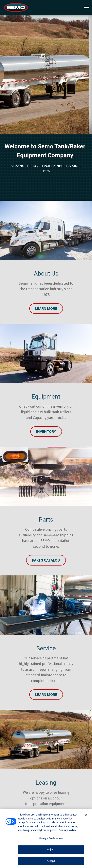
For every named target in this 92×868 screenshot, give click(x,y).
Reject (51, 850)
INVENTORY (46, 432)
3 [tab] (56, 53)
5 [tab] (67, 53)
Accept (51, 862)
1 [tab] (44, 53)
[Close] (86, 816)
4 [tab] (62, 53)
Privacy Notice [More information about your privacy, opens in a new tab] (68, 831)
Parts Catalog (46, 560)
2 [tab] (50, 53)
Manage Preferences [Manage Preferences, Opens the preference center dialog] (51, 839)
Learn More (46, 309)
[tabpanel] (46, 74)
